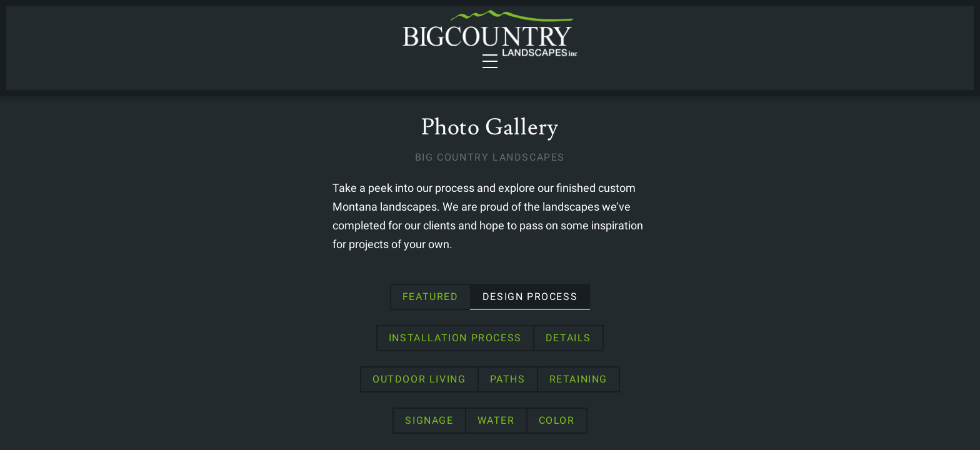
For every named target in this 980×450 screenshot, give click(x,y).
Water (567, 384)
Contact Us (774, 41)
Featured (259, 343)
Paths (352, 384)
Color (627, 384)
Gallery (635, 41)
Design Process (358, 343)
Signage (500, 384)
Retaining (423, 384)
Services (199, 41)
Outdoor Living (703, 343)
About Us (700, 41)
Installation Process (496, 343)
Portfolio (313, 41)
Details (609, 343)
